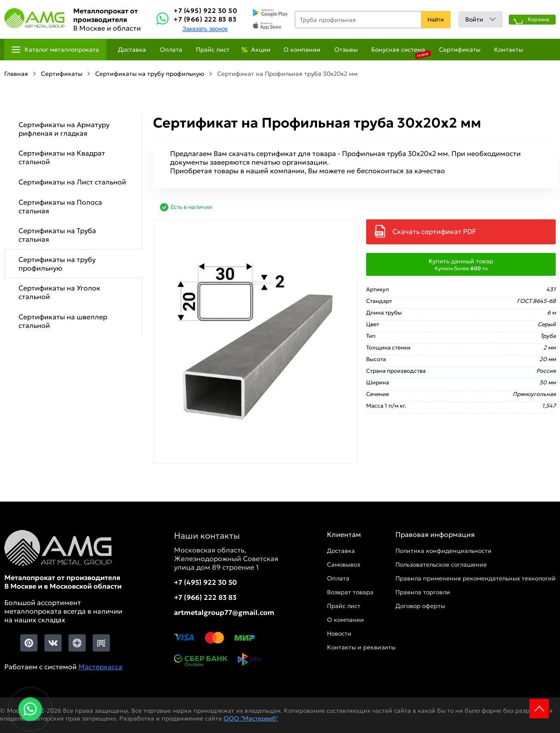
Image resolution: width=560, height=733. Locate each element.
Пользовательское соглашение (441, 565)
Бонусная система (398, 50)
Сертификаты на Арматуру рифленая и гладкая (64, 129)
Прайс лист (213, 50)
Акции (261, 50)
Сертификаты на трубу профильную (57, 264)
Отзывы (346, 50)
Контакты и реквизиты (361, 647)
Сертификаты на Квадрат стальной (62, 157)
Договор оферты (420, 606)
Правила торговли (423, 592)
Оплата (171, 50)
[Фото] (256, 342)
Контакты (509, 50)
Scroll (539, 709)
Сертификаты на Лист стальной (72, 182)
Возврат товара (350, 592)
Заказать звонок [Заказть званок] (205, 29)
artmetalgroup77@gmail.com (224, 612)
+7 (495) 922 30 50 (205, 11)
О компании (302, 50)
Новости (339, 633)
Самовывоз (344, 565)
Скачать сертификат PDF (434, 231)
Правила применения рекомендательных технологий (476, 578)
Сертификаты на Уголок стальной (59, 292)
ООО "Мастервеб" (251, 718)
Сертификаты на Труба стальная (57, 235)
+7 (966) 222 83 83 (205, 19)
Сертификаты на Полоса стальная (60, 206)
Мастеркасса (100, 667)
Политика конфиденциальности (443, 551)
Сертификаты (460, 50)
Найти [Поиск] (436, 20)
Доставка (132, 50)
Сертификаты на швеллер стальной (63, 321)
